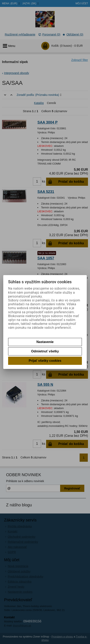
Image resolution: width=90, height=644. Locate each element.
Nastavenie (45, 342)
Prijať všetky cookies (45, 361)
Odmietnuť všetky (45, 351)
